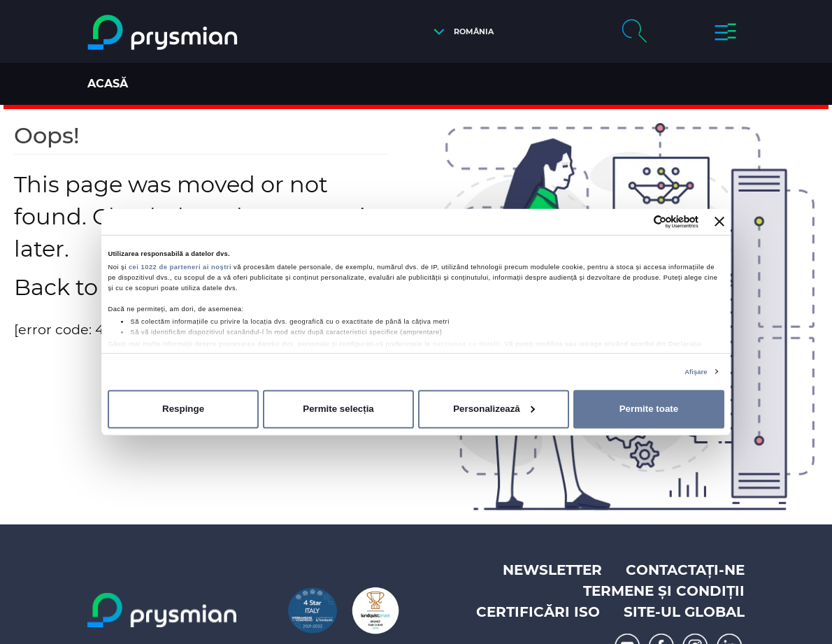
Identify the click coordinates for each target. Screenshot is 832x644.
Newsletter (552, 570)
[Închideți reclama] (719, 222)
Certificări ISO (538, 612)
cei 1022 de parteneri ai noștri (180, 267)
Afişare (696, 372)
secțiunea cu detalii (466, 344)
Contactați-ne (685, 570)
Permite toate (649, 409)
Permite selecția (338, 409)
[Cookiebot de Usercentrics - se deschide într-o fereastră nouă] (637, 222)
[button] (460, 32)
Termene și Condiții (664, 591)
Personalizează (494, 409)
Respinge (183, 409)
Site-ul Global (684, 612)
